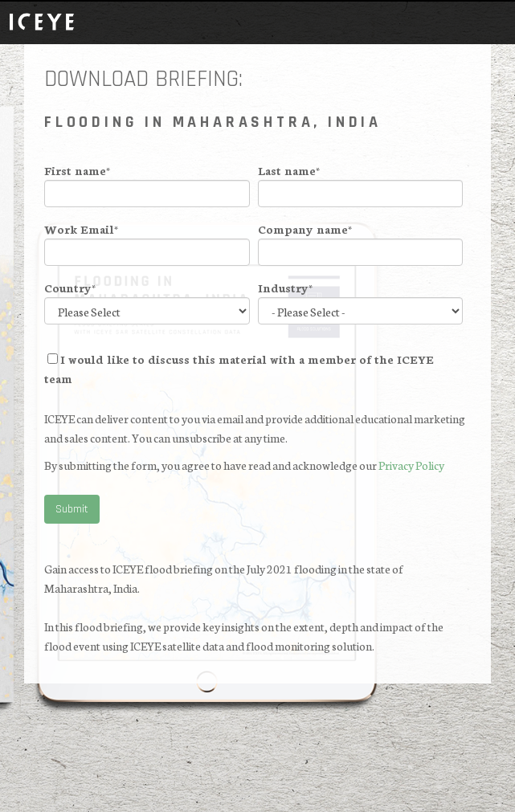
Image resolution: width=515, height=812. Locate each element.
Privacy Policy (411, 465)
